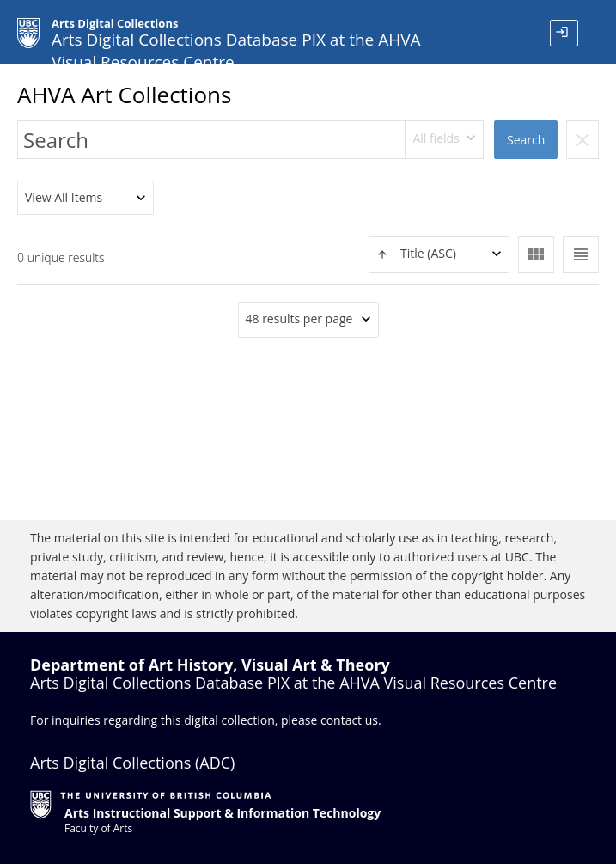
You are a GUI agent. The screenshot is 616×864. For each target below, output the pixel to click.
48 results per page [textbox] (299, 319)
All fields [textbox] (436, 138)
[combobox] (445, 140)
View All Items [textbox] (64, 197)
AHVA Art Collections (124, 95)
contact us (349, 720)
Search (526, 140)
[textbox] (439, 254)
